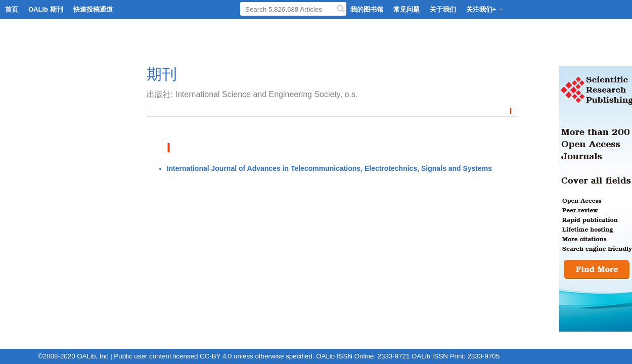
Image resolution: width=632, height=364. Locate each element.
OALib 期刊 (46, 9)
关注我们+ (485, 9)
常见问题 (407, 9)
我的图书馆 (367, 9)
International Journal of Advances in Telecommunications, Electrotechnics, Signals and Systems (329, 168)
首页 (12, 9)
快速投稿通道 (93, 9)
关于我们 (443, 9)
